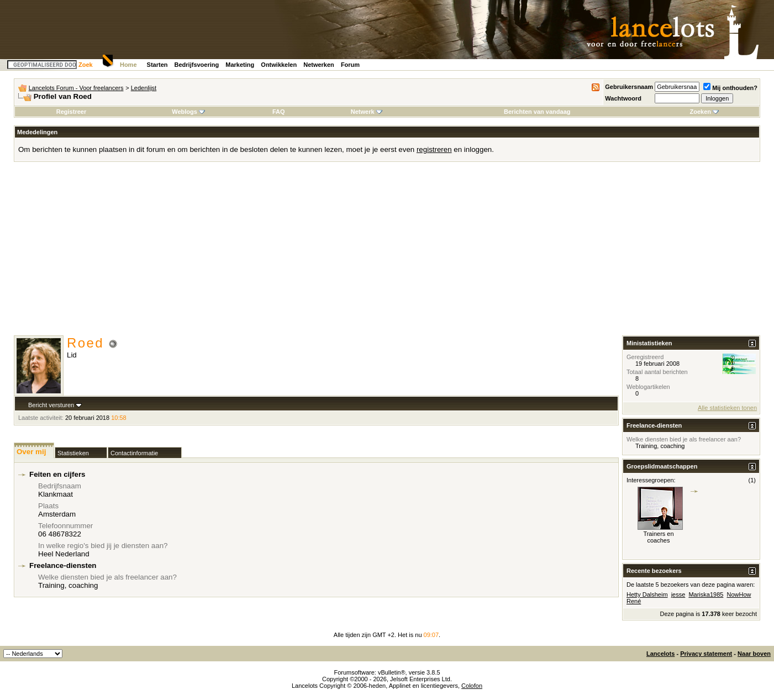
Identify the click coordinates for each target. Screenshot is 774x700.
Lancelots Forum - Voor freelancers (76, 88)
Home (128, 65)
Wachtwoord (623, 98)
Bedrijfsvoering (197, 65)
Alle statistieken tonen (727, 408)
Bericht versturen (51, 405)
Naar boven (754, 654)
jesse (678, 594)
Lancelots (660, 654)
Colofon (472, 686)
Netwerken (319, 65)
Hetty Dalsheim (647, 594)
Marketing (240, 65)
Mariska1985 (706, 594)
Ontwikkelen (279, 65)
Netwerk (367, 112)
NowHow (739, 594)
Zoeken (705, 112)
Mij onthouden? (730, 88)
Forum (350, 65)
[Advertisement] (387, 252)
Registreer (71, 112)
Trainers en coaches (658, 537)
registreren (434, 149)
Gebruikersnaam (629, 87)
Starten (157, 65)
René (634, 601)
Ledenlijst (144, 88)
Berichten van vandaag (537, 112)
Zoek (86, 65)
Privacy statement (706, 654)
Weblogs (188, 112)
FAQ (279, 112)
